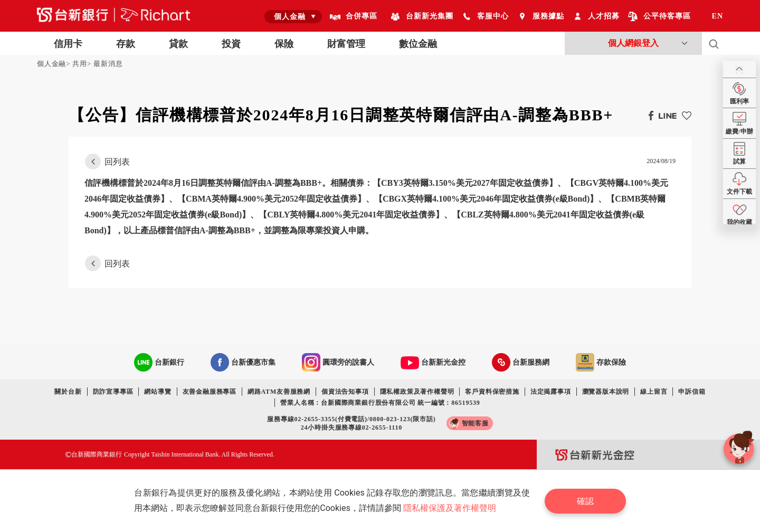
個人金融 (51, 64)
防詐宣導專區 (113, 392)
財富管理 (346, 44)
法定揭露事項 (551, 392)
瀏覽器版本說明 (606, 392)
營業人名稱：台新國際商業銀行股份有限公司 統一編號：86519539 (380, 403)
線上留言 (654, 392)
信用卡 (68, 44)
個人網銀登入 (633, 43)
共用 (80, 64)
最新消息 (108, 64)
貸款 (178, 44)
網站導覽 (158, 392)
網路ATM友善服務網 (279, 392)
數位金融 (418, 44)
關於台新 (68, 392)
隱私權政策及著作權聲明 (417, 392)
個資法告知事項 (345, 392)
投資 (231, 44)
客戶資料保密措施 (492, 392)
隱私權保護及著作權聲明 (450, 508)
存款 (126, 44)
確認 (586, 501)
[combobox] (293, 16)
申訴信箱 (692, 392)
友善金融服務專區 (210, 392)
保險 (284, 44)
